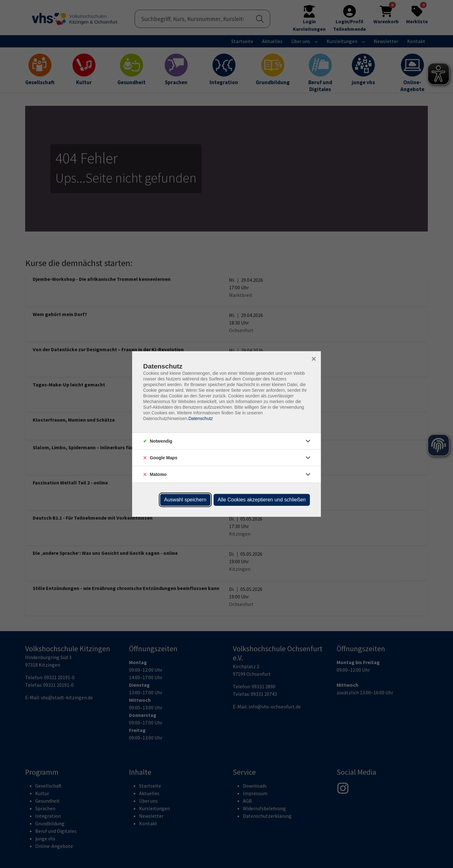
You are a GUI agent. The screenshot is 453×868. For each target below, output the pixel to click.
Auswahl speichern (185, 500)
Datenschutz (201, 418)
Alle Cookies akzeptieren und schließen (262, 500)
